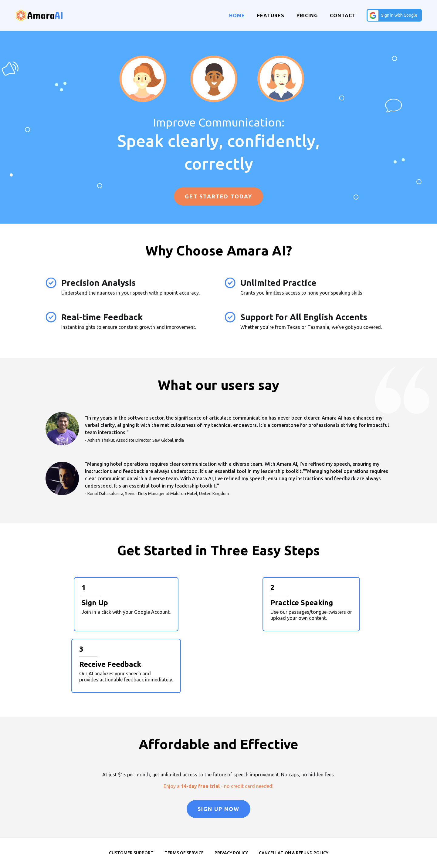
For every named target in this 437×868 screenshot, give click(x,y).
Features (271, 15)
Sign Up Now (218, 809)
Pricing (307, 15)
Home (237, 15)
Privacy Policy (231, 853)
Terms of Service (184, 853)
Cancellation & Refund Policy (294, 853)
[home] (39, 15)
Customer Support (131, 853)
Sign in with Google (399, 15)
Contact (343, 15)
